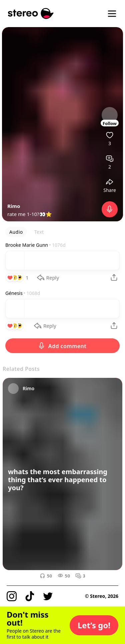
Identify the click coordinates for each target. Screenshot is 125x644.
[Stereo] (31, 14)
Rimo (14, 206)
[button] (94, 625)
